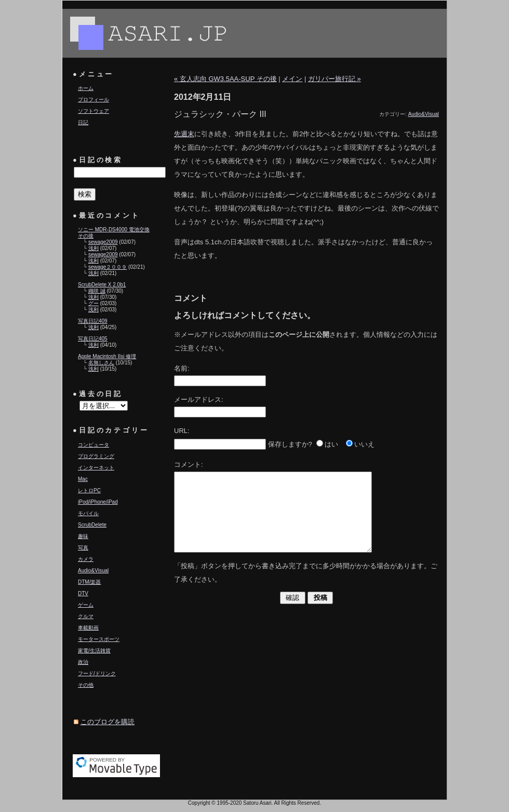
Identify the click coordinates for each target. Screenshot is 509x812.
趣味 (83, 536)
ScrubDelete (92, 525)
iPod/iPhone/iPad (98, 502)
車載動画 (88, 628)
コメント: (189, 464)
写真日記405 (93, 339)
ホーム (86, 88)
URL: (182, 431)
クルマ (86, 616)
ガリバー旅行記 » (334, 79)
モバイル (88, 513)
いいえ (364, 444)
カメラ (86, 559)
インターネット (96, 468)
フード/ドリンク (97, 673)
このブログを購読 (108, 722)
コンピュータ (93, 445)
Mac (83, 479)
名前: (182, 368)
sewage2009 (103, 242)
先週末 (184, 134)
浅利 (93, 248)
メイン (292, 79)
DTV (83, 593)
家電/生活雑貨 (94, 651)
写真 (83, 548)
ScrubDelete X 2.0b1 (102, 285)
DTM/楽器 (89, 582)
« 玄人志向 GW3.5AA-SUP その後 (225, 79)
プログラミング (96, 456)
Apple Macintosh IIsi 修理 (107, 356)
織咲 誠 (97, 291)
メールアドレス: (199, 400)
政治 (83, 662)
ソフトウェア (93, 111)
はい (331, 444)
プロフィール (93, 100)
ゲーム (86, 605)
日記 (83, 122)
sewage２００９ (108, 267)
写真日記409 (93, 321)
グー (93, 303)
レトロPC (89, 490)
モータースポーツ (99, 639)
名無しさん (101, 363)
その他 (86, 685)
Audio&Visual (93, 571)
